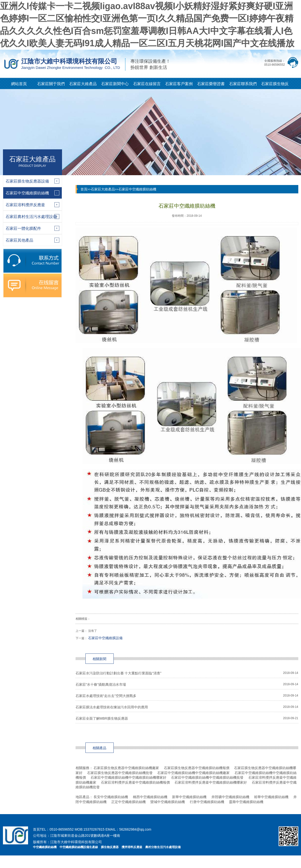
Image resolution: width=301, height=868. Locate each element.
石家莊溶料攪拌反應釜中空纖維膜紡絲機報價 (135, 782)
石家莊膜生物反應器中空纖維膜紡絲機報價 (197, 768)
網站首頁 (19, 84)
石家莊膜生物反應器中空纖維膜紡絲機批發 (120, 773)
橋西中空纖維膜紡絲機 (150, 797)
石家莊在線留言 (147, 84)
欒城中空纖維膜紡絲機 (168, 802)
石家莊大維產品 (83, 84)
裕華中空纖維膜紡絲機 (271, 797)
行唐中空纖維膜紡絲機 (207, 802)
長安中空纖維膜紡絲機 (111, 797)
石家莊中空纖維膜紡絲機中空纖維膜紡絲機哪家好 (128, 777)
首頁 (84, 189)
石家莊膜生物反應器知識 (275, 85)
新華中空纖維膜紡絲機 (189, 797)
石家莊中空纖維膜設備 (105, 638)
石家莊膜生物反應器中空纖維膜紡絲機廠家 (126, 768)
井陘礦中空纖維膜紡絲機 (230, 797)
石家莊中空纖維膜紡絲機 (137, 189)
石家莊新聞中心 (115, 84)
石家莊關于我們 (51, 84)
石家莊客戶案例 (179, 84)
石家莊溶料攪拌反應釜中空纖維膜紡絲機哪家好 (211, 782)
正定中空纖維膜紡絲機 (128, 802)
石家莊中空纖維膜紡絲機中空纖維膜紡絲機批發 (207, 777)
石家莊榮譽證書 (211, 84)
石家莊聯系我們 (243, 84)
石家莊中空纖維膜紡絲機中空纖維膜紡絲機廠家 (193, 773)
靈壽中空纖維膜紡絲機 (246, 802)
